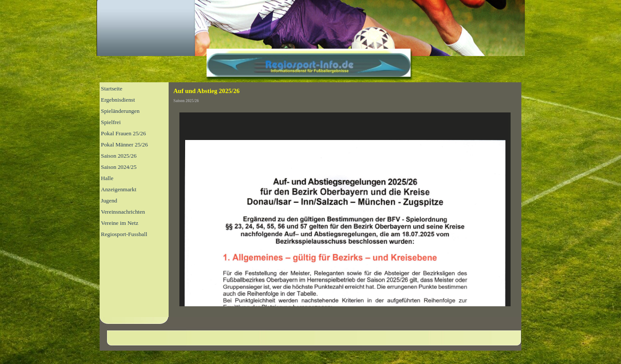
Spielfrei (111, 122)
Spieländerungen (120, 111)
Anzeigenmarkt (119, 189)
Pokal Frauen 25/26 (123, 133)
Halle (107, 178)
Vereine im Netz (120, 223)
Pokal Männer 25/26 (124, 145)
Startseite (112, 89)
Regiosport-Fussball (124, 234)
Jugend (109, 201)
